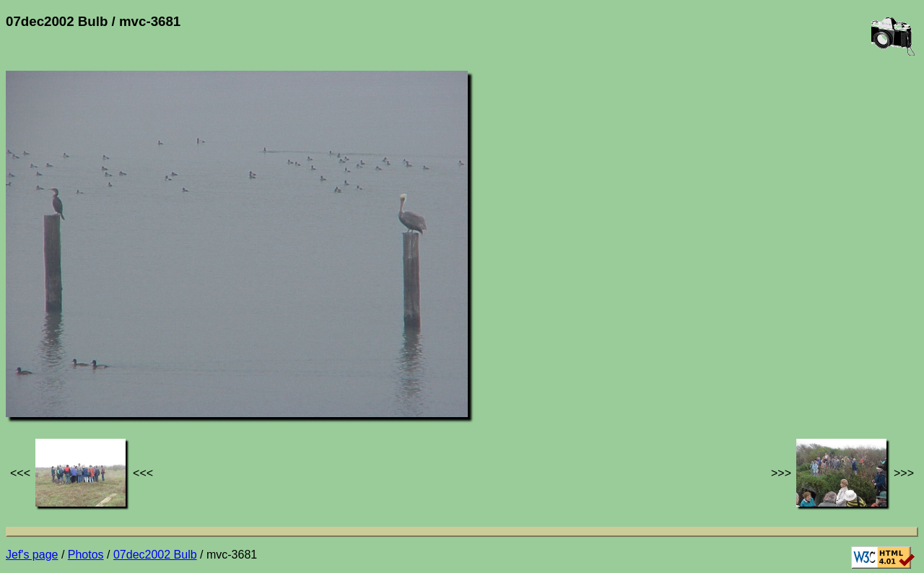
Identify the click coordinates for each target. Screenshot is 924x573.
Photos (86, 555)
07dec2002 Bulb (155, 555)
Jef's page (32, 555)
